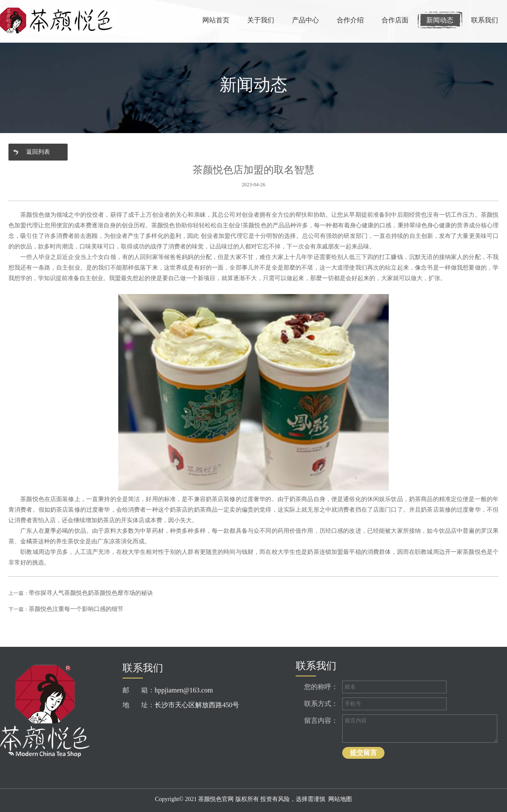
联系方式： (321, 704)
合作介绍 (350, 20)
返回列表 (38, 152)
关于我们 (261, 20)
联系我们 (485, 20)
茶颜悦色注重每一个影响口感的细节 (76, 609)
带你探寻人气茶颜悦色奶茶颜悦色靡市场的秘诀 (91, 593)
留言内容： (321, 721)
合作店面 (395, 20)
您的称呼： (321, 687)
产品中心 (305, 20)
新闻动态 (440, 20)
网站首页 (216, 20)
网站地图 (340, 799)
